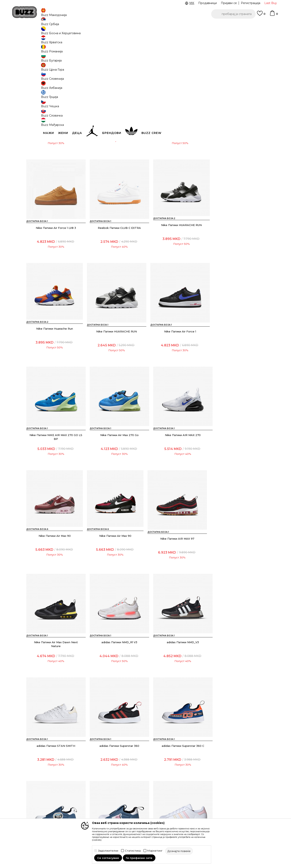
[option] (145, 26)
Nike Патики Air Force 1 (115, 151)
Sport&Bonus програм (179, 799)
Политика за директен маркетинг (134, 800)
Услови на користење (133, 776)
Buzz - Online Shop (38, 32)
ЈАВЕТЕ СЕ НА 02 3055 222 (95, 26)
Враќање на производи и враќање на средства (90, 793)
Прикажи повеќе (145, 704)
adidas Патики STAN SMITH (176, 554)
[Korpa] (274, 15)
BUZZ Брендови (175, 782)
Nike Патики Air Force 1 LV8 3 (237, 151)
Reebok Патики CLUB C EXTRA (55, 252)
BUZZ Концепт (174, 776)
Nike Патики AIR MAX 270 (237, 353)
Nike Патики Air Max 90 (55, 454)
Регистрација (251, 3)
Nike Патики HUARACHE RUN (115, 252)
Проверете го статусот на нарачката (45, 783)
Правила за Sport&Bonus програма (135, 784)
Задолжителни (108, 851)
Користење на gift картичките (130, 815)
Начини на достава (86, 785)
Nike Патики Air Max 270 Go (176, 353)
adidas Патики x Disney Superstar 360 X (176, 657)
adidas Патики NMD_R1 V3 (55, 554)
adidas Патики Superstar (237, 655)
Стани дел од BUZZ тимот (182, 804)
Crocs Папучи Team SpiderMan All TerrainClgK (55, 153)
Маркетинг (155, 851)
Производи (60, 32)
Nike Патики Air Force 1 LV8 (176, 151)
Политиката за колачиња (135, 808)
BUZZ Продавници (177, 793)
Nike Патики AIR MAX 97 (176, 454)
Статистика (133, 851)
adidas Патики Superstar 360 (237, 554)
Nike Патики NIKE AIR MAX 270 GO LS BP (115, 355)
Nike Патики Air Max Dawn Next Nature (237, 456)
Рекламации (81, 806)
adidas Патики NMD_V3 (115, 554)
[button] (233, 14)
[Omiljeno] (261, 15)
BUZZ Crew (171, 787)
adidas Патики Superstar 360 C (55, 655)
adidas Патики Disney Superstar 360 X (115, 657)
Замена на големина (86, 801)
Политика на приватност (135, 792)
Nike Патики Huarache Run (176, 252)
